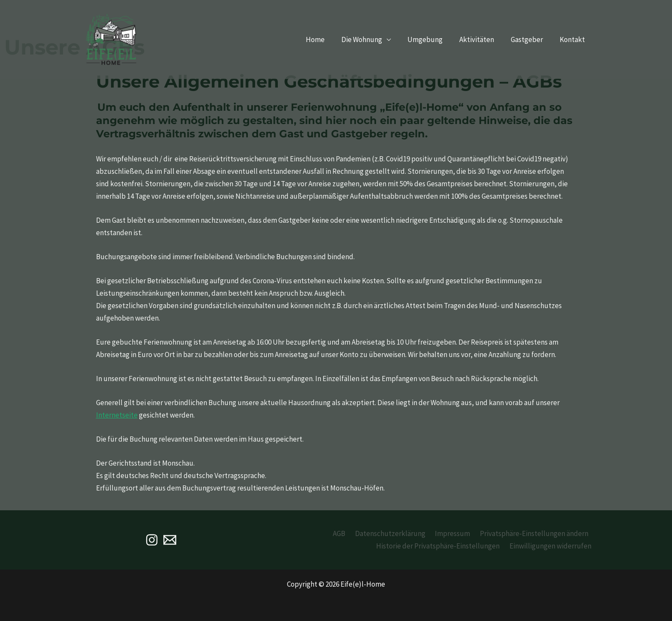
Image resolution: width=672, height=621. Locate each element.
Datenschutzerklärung (396, 533)
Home (327, 39)
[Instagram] (152, 540)
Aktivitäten (482, 39)
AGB (348, 533)
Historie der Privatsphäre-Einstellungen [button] (443, 546)
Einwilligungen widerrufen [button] (553, 546)
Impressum (456, 533)
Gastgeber (530, 39)
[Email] (170, 540)
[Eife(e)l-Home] (111, 39)
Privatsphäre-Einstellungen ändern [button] (535, 533)
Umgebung (433, 39)
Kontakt (574, 39)
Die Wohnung (372, 39)
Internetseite (117, 415)
